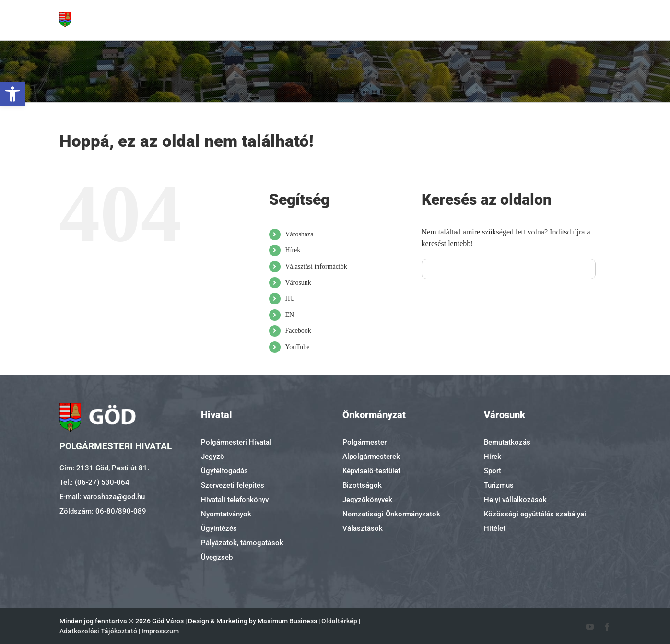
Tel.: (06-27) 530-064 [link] (94, 482)
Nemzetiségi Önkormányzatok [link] (391, 514)
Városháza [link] (299, 234)
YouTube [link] (297, 347)
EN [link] (289, 315)
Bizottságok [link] (362, 485)
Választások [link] (363, 528)
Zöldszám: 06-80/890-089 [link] (103, 511)
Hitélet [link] (495, 528)
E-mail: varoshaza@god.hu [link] (102, 497)
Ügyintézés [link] (219, 528)
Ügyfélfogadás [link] (224, 471)
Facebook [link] (298, 331)
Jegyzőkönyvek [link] (367, 500)
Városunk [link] (298, 283)
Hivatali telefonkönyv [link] (235, 500)
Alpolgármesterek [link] (371, 457)
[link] (12, 94)
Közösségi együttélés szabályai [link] (535, 514)
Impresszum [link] (160, 631)
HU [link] (290, 299)
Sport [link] (493, 471)
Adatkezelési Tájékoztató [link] (98, 631)
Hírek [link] (293, 250)
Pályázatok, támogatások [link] (242, 543)
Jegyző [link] (213, 457)
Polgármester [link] (364, 442)
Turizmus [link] (499, 485)
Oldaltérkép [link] (339, 621)
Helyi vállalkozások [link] (515, 500)
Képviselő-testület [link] (371, 471)
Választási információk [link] (316, 266)
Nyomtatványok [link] (226, 514)
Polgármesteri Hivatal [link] (236, 442)
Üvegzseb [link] (217, 557)
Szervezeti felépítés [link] (233, 485)
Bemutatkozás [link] (507, 442)
